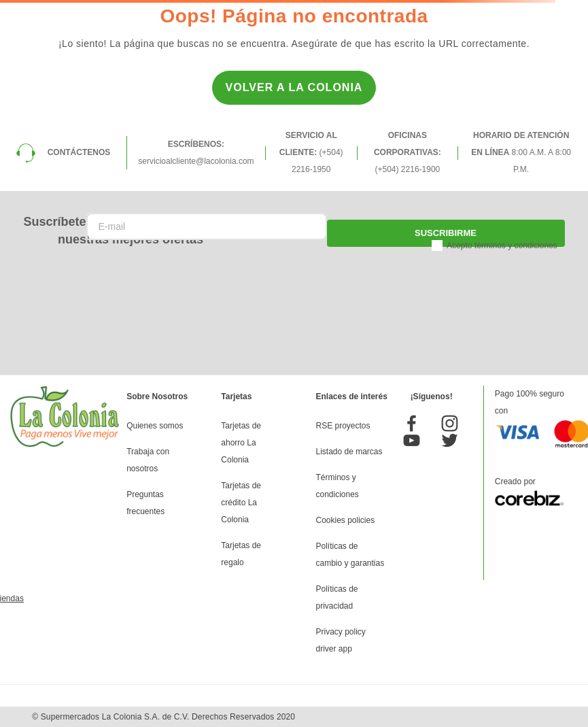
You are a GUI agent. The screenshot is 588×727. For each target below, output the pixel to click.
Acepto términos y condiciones (502, 246)
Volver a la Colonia (294, 87)
